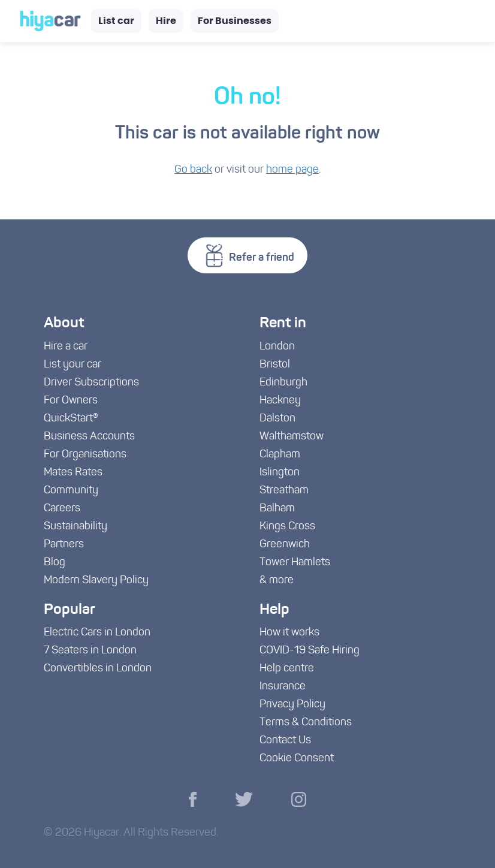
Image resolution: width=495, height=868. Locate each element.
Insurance (283, 687)
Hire (166, 21)
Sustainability (76, 527)
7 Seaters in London (90, 651)
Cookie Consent (297, 759)
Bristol (275, 365)
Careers (62, 509)
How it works (289, 633)
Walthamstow (292, 437)
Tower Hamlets (295, 563)
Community (71, 491)
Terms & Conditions (306, 723)
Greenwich (285, 545)
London (277, 347)
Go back (193, 170)
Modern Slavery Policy (96, 581)
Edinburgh (283, 383)
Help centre (287, 669)
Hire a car (66, 347)
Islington (280, 473)
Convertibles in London (98, 669)
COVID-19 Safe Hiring (310, 651)
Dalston (277, 419)
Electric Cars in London (97, 633)
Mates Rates (73, 473)
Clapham (280, 455)
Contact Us (285, 741)
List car (116, 21)
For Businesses (235, 21)
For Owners (71, 401)
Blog (55, 563)
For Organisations (85, 455)
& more (277, 581)
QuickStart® (71, 419)
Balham (277, 509)
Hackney (280, 401)
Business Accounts (89, 437)
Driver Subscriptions (91, 383)
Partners (64, 545)
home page (292, 170)
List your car (73, 365)
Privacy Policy (292, 705)
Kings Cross (287, 527)
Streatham (284, 491)
